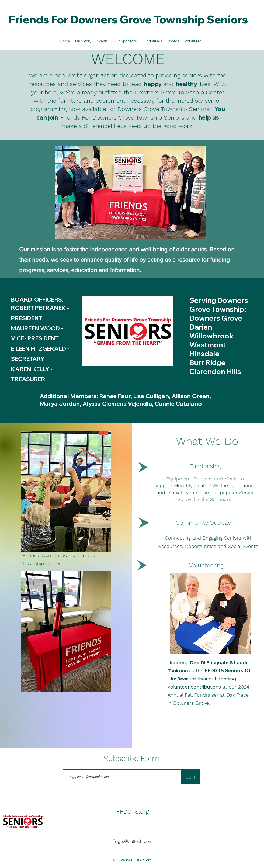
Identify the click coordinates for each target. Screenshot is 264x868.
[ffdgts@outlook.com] (132, 841)
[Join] (190, 777)
